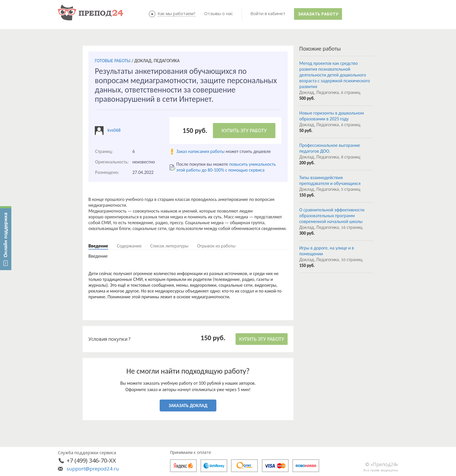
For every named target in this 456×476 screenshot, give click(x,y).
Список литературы (169, 246)
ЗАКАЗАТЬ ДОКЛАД (188, 405)
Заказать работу (318, 14)
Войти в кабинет (268, 13)
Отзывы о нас (219, 13)
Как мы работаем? (177, 13)
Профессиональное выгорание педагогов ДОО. (330, 148)
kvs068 (114, 130)
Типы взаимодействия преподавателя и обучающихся (330, 180)
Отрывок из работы (216, 246)
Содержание (129, 246)
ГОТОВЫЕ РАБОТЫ (113, 61)
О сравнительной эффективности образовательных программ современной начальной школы (332, 216)
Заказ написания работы (200, 151)
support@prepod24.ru (93, 469)
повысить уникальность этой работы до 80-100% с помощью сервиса (226, 167)
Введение (98, 246)
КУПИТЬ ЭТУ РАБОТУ (244, 131)
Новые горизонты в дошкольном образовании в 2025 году (332, 116)
